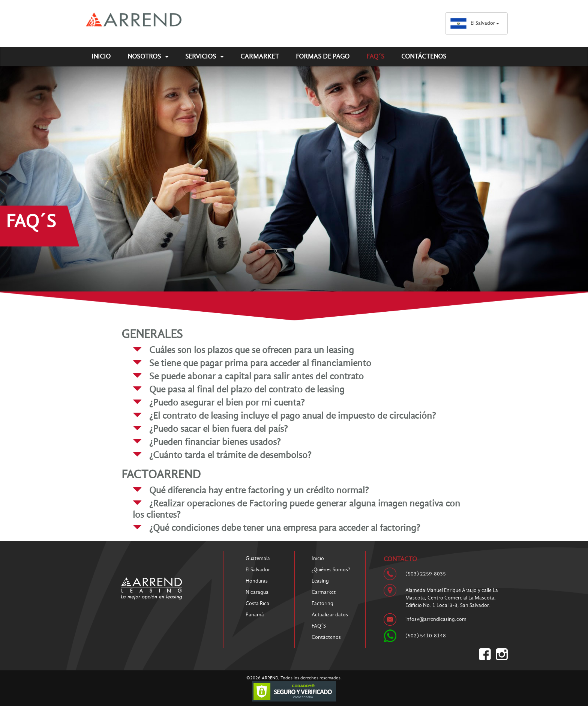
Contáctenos (424, 56)
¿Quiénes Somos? (331, 570)
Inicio (101, 56)
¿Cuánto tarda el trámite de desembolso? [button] (230, 455)
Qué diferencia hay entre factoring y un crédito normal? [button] (259, 490)
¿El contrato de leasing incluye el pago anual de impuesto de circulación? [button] (292, 415)
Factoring (322, 603)
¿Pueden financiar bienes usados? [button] (215, 442)
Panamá (255, 615)
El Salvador (475, 23)
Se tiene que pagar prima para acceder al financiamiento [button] (260, 363)
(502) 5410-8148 (426, 636)
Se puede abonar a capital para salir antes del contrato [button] (256, 376)
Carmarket (260, 56)
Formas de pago (323, 56)
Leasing (320, 581)
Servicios (204, 56)
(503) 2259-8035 (426, 574)
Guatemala (258, 558)
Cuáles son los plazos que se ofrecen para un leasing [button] (252, 350)
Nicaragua (257, 592)
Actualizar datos (330, 615)
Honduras (257, 581)
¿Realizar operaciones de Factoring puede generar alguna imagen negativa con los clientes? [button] (296, 509)
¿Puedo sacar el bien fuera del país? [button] (218, 429)
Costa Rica (257, 603)
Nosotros (148, 56)
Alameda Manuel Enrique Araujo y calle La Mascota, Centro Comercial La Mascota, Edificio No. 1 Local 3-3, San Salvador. (452, 598)
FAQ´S (375, 56)
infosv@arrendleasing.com (436, 619)
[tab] (300, 350)
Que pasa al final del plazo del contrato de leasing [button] (247, 389)
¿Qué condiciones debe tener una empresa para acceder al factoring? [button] (285, 528)
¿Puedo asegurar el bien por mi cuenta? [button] (227, 402)
